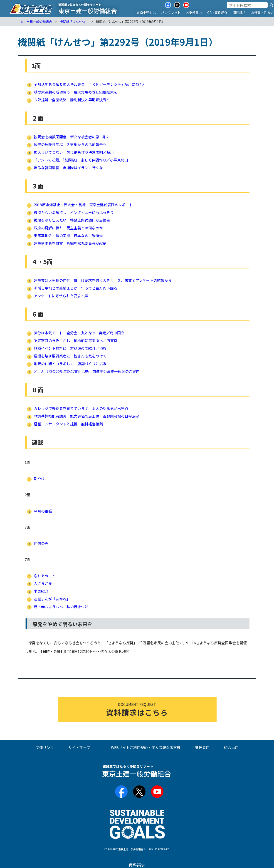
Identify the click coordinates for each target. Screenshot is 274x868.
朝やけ (39, 479)
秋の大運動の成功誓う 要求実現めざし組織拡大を (76, 92)
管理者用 (202, 747)
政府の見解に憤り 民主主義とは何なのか (68, 228)
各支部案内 (194, 12)
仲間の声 (41, 543)
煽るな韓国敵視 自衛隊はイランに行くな (68, 168)
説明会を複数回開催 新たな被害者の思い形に (72, 137)
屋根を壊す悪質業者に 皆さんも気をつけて (70, 356)
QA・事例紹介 (217, 12)
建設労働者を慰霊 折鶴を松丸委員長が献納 (70, 243)
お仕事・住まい (262, 12)
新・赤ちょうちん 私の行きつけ (61, 607)
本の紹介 (41, 591)
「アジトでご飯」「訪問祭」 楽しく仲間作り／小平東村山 (81, 160)
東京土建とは (146, 12)
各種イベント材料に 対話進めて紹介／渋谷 (70, 348)
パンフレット (171, 12)
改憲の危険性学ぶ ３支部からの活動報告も (70, 144)
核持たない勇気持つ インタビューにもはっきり (74, 212)
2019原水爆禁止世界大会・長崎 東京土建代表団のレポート (83, 205)
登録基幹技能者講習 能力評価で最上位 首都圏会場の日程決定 (86, 416)
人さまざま (43, 583)
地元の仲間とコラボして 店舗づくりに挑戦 (70, 364)
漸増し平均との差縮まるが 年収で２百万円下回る (76, 288)
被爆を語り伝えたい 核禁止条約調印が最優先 (72, 220)
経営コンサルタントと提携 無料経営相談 (68, 424)
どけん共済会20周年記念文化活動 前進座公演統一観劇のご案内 (87, 371)
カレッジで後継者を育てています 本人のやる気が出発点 (81, 408)
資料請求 (239, 12)
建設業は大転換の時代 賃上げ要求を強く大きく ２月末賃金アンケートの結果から (103, 280)
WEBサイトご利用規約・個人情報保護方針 (146, 747)
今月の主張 (43, 511)
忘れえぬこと (45, 576)
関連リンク (45, 747)
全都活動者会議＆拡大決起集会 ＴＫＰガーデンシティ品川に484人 (89, 84)
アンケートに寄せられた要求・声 (61, 296)
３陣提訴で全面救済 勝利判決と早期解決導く (72, 100)
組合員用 (231, 747)
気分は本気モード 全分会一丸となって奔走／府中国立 (79, 333)
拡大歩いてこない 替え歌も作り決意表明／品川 (74, 152)
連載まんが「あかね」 (52, 599)
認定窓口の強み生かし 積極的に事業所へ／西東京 (76, 340)
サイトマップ (79, 747)
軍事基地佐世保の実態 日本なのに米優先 (68, 236)
